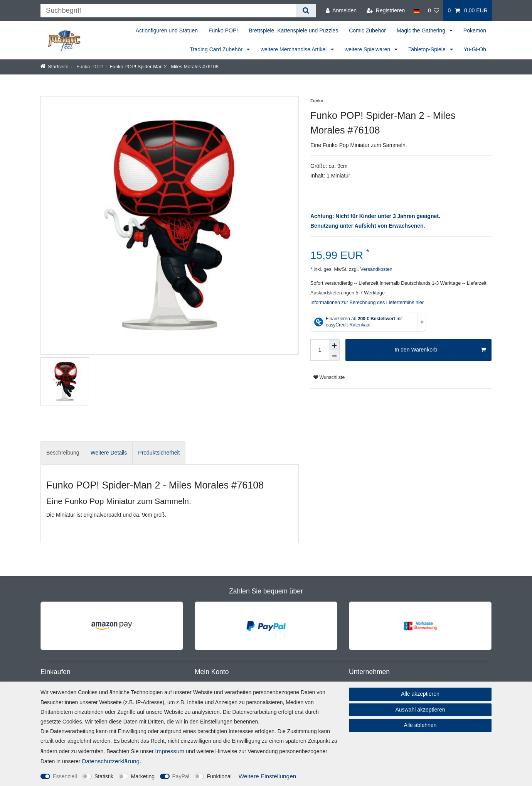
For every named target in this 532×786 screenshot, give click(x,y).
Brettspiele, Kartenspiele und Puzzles (293, 30)
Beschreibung (63, 453)
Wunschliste (329, 377)
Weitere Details (109, 453)
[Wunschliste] (434, 11)
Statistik (104, 776)
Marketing (143, 776)
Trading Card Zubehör (217, 49)
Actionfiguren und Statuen (167, 30)
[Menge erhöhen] (334, 345)
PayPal (181, 776)
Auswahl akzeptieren (420, 710)
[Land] (416, 11)
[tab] (63, 453)
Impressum (170, 751)
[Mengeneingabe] (320, 350)
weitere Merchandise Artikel (294, 49)
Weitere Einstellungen (267, 776)
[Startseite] (54, 67)
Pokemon (475, 30)
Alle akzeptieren (420, 694)
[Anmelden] (341, 11)
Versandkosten (376, 269)
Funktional (219, 776)
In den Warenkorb (440, 350)
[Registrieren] (386, 11)
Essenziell (65, 776)
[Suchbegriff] (168, 11)
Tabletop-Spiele (428, 49)
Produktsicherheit (159, 453)
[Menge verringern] (334, 355)
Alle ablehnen (420, 725)
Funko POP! (223, 30)
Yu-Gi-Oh (475, 49)
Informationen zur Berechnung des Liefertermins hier (367, 303)
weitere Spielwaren (368, 49)
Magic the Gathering (422, 30)
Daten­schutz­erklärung (111, 761)
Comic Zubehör (367, 30)
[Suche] (306, 11)
